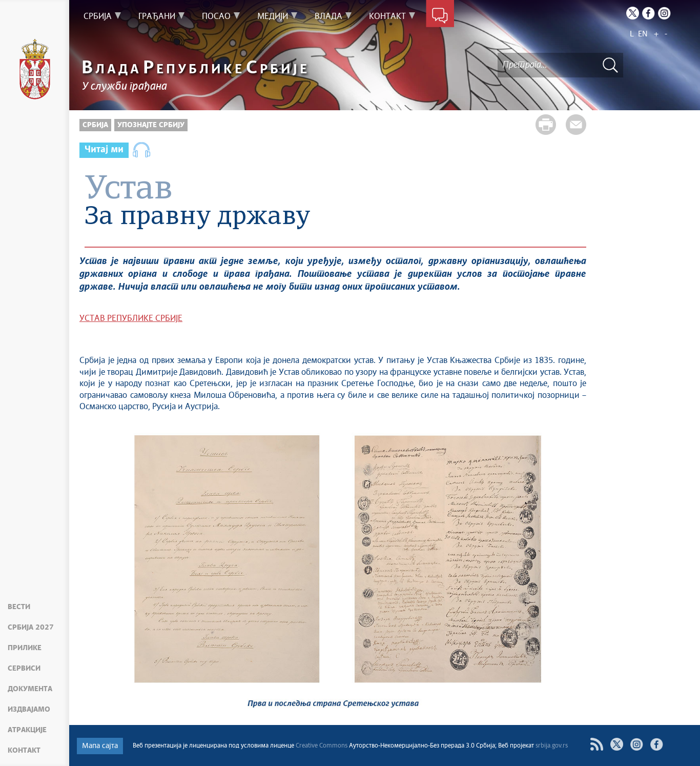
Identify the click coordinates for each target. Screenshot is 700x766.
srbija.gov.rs (552, 746)
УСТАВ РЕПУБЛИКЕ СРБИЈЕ (131, 319)
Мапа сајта (100, 746)
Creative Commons (322, 746)
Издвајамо (29, 710)
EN (643, 34)
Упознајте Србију (151, 125)
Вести (19, 607)
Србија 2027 (31, 628)
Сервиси (24, 669)
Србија (95, 125)
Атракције (27, 730)
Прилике (25, 648)
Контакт (24, 751)
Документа (30, 689)
